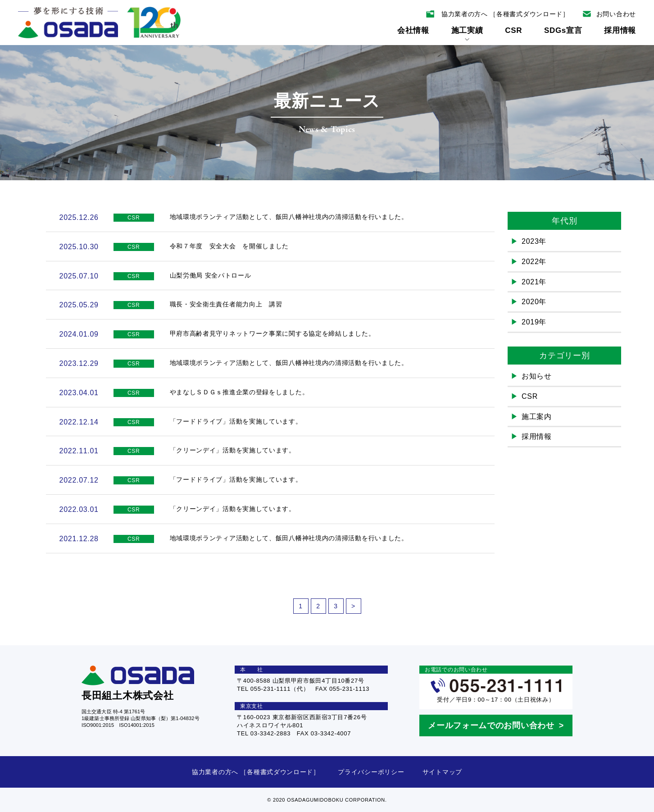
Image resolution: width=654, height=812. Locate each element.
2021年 (534, 282)
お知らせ (537, 376)
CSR (513, 30)
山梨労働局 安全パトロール (211, 275)
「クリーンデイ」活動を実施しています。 (233, 450)
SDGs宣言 (563, 30)
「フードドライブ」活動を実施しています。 (236, 421)
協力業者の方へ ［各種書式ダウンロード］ (256, 772)
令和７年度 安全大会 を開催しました (229, 246)
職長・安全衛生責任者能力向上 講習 (226, 304)
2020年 (534, 302)
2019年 (534, 322)
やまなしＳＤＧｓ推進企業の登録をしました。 (239, 392)
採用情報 (620, 30)
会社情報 (413, 30)
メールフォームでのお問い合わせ (491, 725)
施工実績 (467, 33)
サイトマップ (442, 772)
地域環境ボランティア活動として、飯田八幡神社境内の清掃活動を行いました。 (289, 217)
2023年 (534, 241)
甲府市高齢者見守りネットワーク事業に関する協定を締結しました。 (272, 333)
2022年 (534, 262)
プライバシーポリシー (371, 772)
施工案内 (537, 417)
